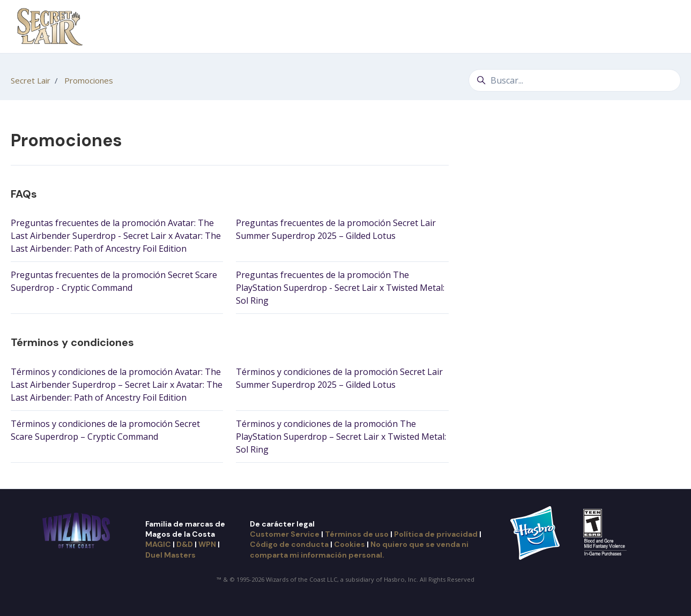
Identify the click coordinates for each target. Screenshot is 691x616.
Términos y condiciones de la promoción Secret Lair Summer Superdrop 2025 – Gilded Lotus (339, 378)
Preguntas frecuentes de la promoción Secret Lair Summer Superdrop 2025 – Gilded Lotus (336, 229)
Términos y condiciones (72, 342)
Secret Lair (31, 80)
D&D (185, 544)
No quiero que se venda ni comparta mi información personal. (359, 549)
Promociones (89, 80)
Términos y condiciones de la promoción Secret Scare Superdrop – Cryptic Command (105, 430)
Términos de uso (357, 534)
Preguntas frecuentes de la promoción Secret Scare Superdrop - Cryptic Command (114, 281)
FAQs (24, 194)
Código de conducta (289, 544)
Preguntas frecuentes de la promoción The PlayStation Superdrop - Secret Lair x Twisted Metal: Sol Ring (340, 288)
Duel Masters (170, 555)
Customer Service (285, 534)
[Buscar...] (574, 80)
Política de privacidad (436, 534)
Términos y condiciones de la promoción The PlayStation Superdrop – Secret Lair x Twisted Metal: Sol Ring (341, 437)
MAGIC (158, 544)
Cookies (350, 544)
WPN (207, 544)
